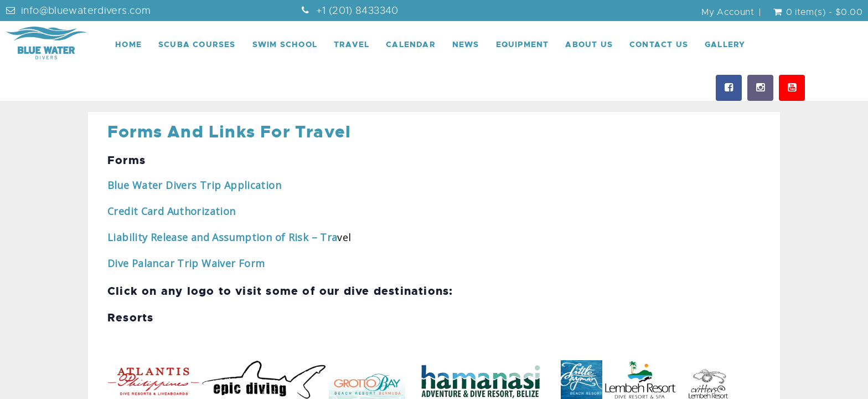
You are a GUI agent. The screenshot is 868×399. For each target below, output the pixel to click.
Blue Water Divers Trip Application (196, 185)
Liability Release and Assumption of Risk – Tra (222, 237)
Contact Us (659, 44)
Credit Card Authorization (172, 211)
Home (128, 44)
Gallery (725, 44)
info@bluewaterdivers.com (86, 11)
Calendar (411, 44)
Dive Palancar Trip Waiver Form (186, 263)
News (466, 44)
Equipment (523, 44)
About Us (589, 44)
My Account (728, 12)
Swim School (285, 44)
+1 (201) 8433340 (357, 11)
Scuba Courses (197, 44)
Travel (352, 44)
